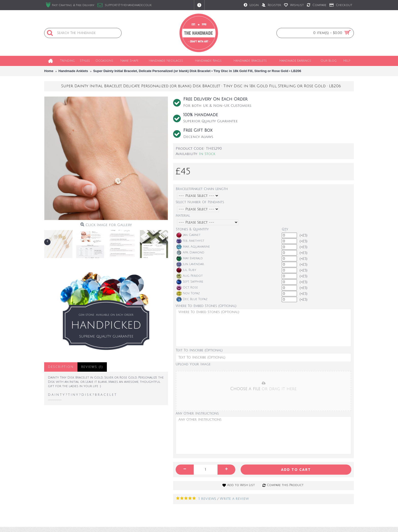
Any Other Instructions (197, 414)
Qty (285, 229)
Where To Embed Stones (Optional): (206, 306)
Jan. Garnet (188, 235)
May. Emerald (190, 259)
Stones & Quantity (192, 229)
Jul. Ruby (186, 270)
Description (61, 367)
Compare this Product (285, 485)
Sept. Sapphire (190, 282)
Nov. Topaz (188, 294)
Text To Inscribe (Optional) (199, 350)
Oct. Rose (187, 288)
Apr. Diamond (190, 253)
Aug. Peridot (190, 276)
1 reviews (207, 499)
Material (183, 216)
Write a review (234, 499)
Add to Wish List (241, 485)
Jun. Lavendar (190, 264)
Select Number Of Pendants (200, 202)
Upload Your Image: (193, 364)
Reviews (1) (92, 367)
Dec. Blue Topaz (192, 299)
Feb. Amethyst (190, 241)
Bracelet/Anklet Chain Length (202, 189)
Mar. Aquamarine (193, 247)
